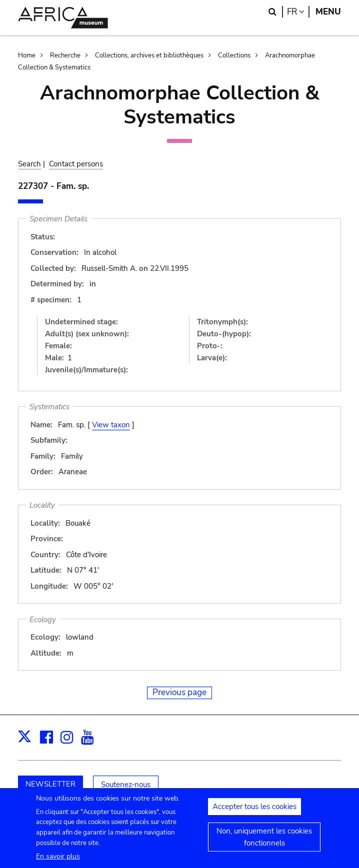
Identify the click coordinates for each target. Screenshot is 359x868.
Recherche (65, 55)
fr (298, 12)
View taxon (111, 425)
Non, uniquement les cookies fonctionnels (264, 843)
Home (27, 55)
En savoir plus (58, 862)
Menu (328, 12)
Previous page (179, 692)
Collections (234, 55)
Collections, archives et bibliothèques (149, 55)
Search (29, 164)
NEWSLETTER (50, 784)
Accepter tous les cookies (254, 812)
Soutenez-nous (126, 785)
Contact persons (76, 164)
